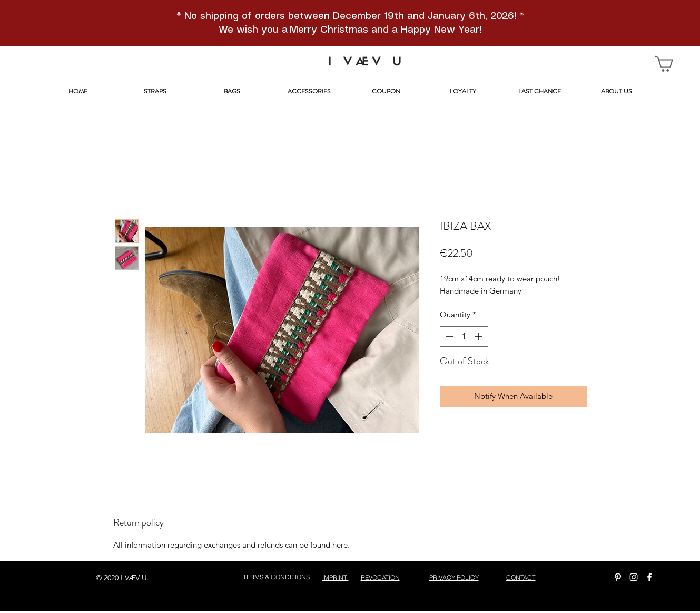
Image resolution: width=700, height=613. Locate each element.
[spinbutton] (464, 337)
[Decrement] (448, 337)
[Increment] (480, 337)
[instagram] (634, 577)
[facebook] (649, 577)
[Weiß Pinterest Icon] (618, 577)
